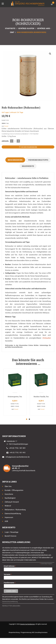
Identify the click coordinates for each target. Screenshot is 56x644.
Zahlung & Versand (12, 502)
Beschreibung (15, 160)
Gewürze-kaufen (26, 28)
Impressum (9, 517)
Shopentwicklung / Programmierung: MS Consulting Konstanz (28, 632)
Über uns (8, 486)
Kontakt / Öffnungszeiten (14, 490)
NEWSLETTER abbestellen (11, 606)
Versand (6, 126)
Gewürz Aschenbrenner (27, 624)
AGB (6, 521)
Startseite (10, 28)
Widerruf (8, 506)
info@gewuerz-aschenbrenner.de (18, 457)
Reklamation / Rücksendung (15, 510)
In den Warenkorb (29, 147)
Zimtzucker (47, 338)
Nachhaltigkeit (10, 498)
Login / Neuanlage (12, 532)
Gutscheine (9, 494)
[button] (50, 54)
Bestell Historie (11, 536)
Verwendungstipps (38, 160)
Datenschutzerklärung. (10, 602)
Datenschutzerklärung (13, 514)
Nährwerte (28, 166)
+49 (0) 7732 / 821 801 (17, 448)
